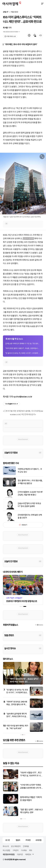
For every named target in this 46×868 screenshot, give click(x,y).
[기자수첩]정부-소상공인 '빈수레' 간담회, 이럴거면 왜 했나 (30, 493)
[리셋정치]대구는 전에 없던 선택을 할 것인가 (30, 516)
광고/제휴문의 (16, 846)
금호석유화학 (28, 239)
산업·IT (6, 12)
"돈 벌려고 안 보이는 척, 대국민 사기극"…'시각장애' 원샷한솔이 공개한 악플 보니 (23, 353)
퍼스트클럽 (6, 850)
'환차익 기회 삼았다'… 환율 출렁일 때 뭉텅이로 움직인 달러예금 (22, 811)
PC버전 (28, 840)
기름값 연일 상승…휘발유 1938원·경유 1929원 (21, 799)
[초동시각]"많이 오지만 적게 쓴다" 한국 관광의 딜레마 (29, 505)
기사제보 (24, 850)
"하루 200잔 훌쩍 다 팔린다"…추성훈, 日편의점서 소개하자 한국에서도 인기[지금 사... (23, 348)
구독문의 (15, 850)
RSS (31, 850)
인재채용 (26, 846)
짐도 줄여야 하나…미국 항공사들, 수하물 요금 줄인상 (30, 482)
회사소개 (6, 846)
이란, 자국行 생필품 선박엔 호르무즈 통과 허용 (22, 774)
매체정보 (28, 854)
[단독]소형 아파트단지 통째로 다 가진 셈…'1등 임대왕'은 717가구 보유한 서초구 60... (23, 344)
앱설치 (18, 840)
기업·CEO (14, 12)
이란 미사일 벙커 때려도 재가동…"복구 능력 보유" (22, 786)
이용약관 (20, 854)
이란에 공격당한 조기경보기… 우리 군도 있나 (30, 470)
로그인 (8, 840)
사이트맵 (38, 840)
